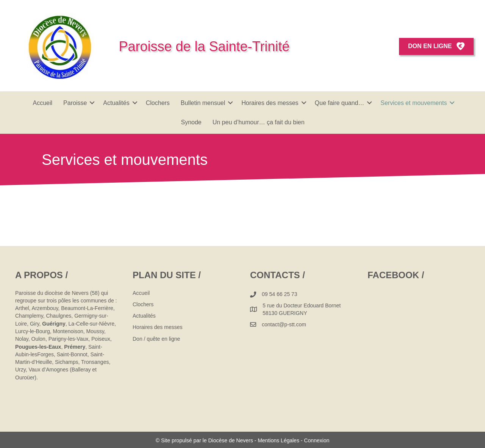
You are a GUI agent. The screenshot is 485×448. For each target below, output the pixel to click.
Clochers (158, 103)
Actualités (116, 103)
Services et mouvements (414, 103)
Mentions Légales (278, 440)
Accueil (43, 103)
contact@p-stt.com (284, 324)
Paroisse (75, 103)
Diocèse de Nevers (231, 440)
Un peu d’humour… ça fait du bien (259, 122)
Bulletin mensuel (203, 103)
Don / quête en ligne (156, 339)
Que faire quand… (340, 103)
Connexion (317, 440)
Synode (191, 122)
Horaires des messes (270, 103)
